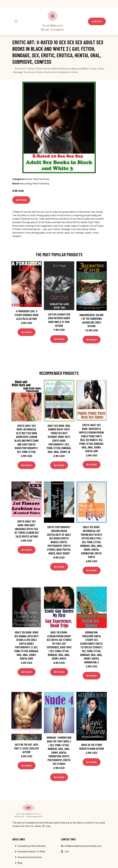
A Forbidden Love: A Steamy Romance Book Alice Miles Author (27, 315)
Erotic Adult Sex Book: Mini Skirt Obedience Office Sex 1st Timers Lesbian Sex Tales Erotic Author (26, 529)
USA (69, 4)
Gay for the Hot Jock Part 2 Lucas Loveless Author (26, 748)
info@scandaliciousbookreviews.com (89, 4)
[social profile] (25, 4)
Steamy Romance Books (30, 857)
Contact (97, 21)
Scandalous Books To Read (31, 851)
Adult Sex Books (41, 179)
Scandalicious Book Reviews (32, 846)
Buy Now (21, 200)
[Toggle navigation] (16, 21)
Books (29, 179)
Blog (20, 863)
